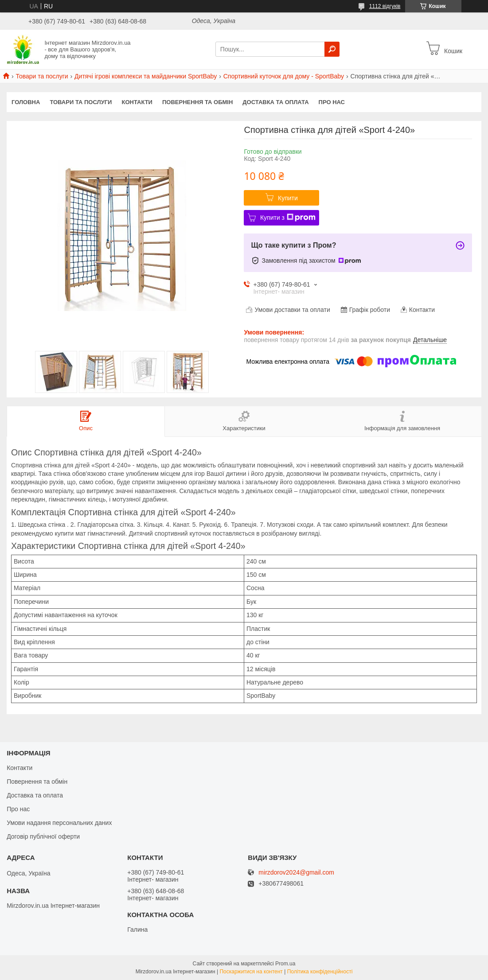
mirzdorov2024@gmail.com (296, 873)
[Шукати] (332, 49)
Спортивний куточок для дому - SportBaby (284, 76)
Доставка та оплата (275, 102)
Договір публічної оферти (43, 836)
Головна (26, 102)
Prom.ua (285, 964)
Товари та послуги (42, 76)
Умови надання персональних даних (59, 823)
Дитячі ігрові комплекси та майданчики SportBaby (146, 76)
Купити (288, 198)
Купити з (288, 218)
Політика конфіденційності (320, 972)
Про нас (332, 102)
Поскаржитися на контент (251, 972)
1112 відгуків (385, 6)
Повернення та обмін (197, 102)
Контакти (137, 102)
